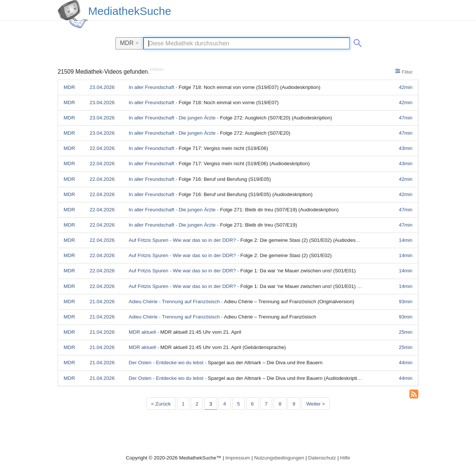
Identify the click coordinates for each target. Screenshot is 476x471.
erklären (157, 69)
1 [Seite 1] (183, 404)
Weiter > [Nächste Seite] (316, 404)
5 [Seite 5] (239, 404)
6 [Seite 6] (252, 404)
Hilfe (345, 458)
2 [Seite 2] (197, 404)
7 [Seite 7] (266, 404)
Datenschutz (322, 458)
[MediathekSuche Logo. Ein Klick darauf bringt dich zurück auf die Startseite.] (73, 14)
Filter (404, 71)
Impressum (238, 458)
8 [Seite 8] (280, 404)
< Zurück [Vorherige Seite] (161, 404)
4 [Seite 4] (224, 404)
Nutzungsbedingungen (279, 458)
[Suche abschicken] (356, 42)
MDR (130, 43)
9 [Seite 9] (294, 404)
